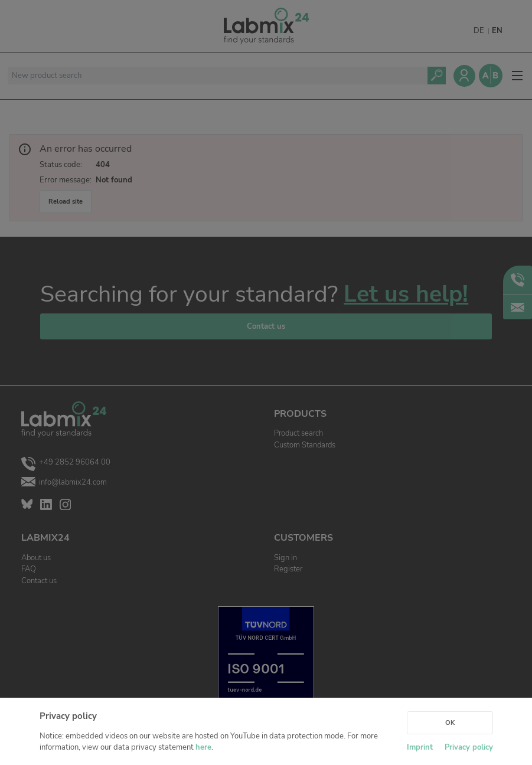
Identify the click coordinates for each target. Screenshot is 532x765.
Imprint (420, 747)
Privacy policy (469, 747)
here (203, 747)
